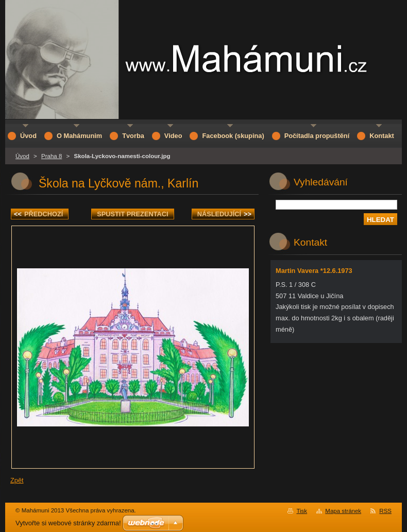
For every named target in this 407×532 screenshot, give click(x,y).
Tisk (302, 511)
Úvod (22, 156)
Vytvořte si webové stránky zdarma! (68, 523)
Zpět (17, 480)
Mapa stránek (343, 511)
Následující (224, 214)
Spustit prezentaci (132, 214)
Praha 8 (52, 156)
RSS (385, 511)
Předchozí (38, 214)
